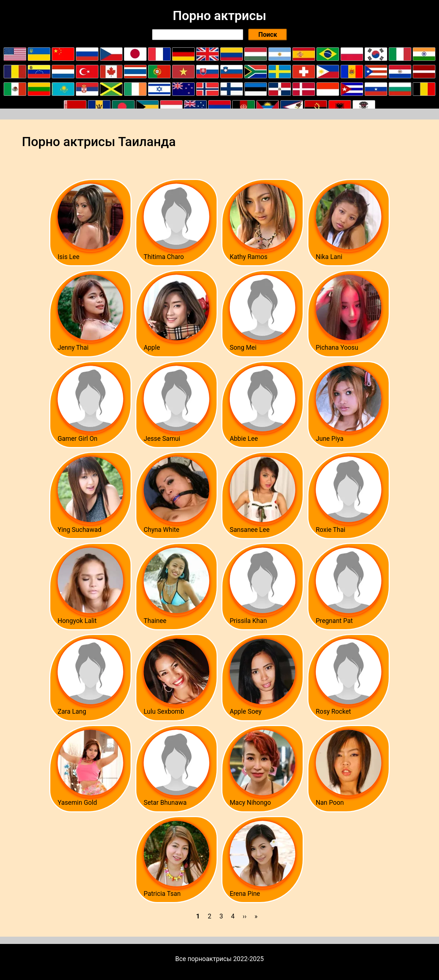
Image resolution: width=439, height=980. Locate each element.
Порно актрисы (219, 16)
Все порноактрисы (204, 959)
